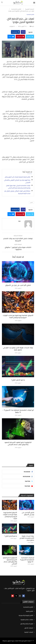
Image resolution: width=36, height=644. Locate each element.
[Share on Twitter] (30, 37)
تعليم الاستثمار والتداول (27, 624)
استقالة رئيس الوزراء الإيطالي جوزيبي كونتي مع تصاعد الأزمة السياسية (17, 192)
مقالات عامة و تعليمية (27, 620)
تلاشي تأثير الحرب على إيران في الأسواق (18, 285)
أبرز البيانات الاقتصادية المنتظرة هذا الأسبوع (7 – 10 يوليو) (18, 411)
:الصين (31, 202)
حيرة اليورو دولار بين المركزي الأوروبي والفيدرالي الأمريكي (17, 181)
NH (31, 26)
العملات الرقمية (29, 632)
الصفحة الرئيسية (30, 9)
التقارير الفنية (30, 611)
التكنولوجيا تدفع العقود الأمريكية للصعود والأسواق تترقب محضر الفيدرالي (18, 443)
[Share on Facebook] (15, 32)
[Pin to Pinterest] (20, 37)
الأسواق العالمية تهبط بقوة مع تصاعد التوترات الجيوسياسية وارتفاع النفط (18, 316)
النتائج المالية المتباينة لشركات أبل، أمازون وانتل (18, 177)
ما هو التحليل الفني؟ (18, 380)
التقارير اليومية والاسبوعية (26, 615)
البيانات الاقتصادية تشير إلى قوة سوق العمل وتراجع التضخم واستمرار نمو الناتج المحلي (18, 187)
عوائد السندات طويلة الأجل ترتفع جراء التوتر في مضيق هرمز (18, 349)
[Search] (2, 3)
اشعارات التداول (29, 628)
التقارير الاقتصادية (16, 9)
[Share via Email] (11, 37)
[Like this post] (23, 32)
